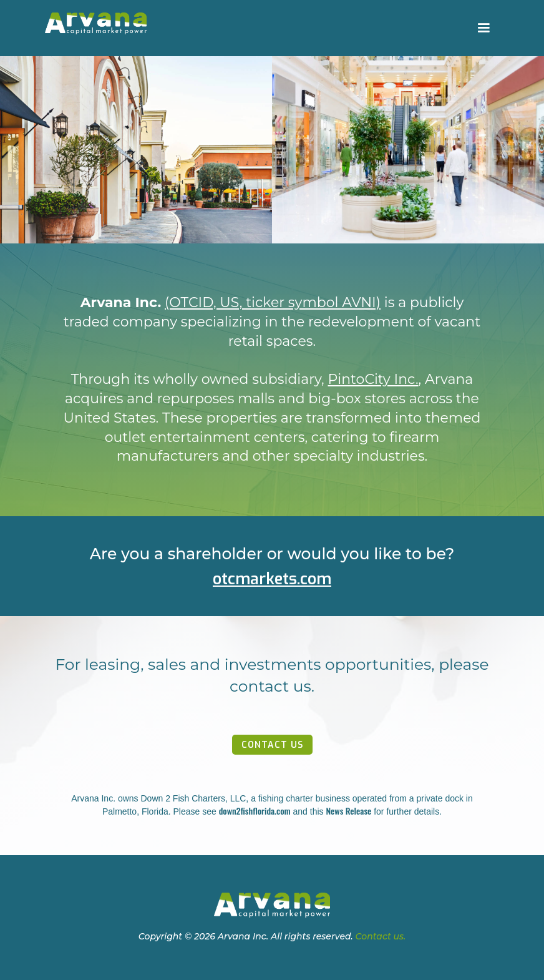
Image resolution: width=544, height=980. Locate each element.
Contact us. (381, 936)
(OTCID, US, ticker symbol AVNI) (273, 302)
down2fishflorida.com (255, 811)
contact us (272, 745)
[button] (483, 28)
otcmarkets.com (272, 579)
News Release (348, 811)
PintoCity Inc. (373, 379)
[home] (96, 23)
